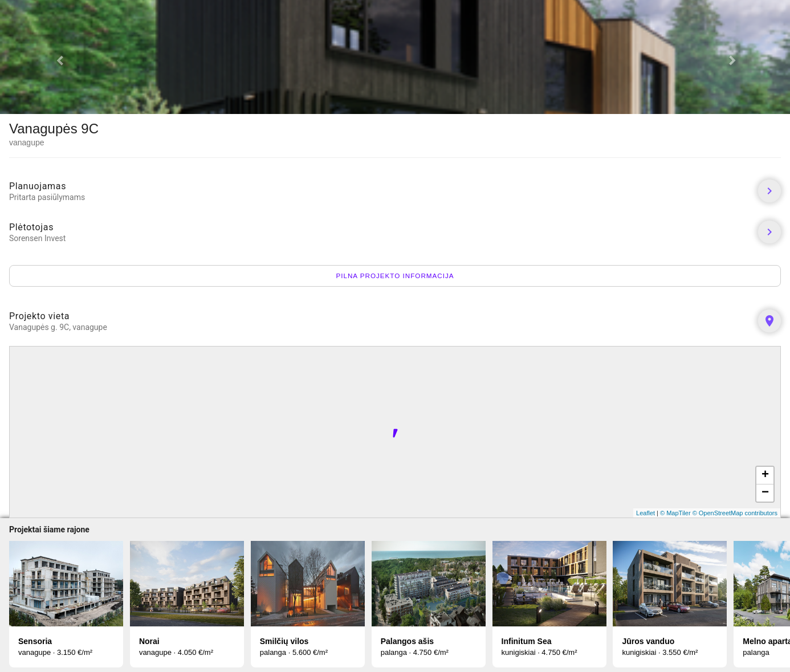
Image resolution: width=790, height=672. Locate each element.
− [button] (765, 493)
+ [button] (765, 475)
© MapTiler (675, 513)
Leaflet (646, 513)
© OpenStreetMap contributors (735, 513)
